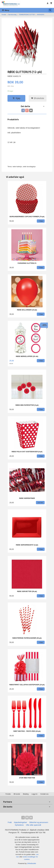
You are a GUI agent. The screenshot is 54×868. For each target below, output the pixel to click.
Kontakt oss (45, 794)
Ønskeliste (38, 98)
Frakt (10, 822)
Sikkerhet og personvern (39, 822)
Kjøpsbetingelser (20, 822)
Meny (5, 10)
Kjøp (16, 98)
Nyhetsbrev (19, 825)
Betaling (26, 794)
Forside (4, 15)
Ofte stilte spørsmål (33, 825)
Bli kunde (17, 794)
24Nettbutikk (32, 863)
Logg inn (34, 794)
